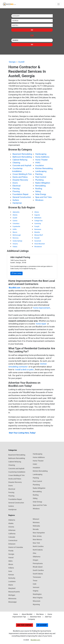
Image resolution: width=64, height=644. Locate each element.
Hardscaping (41, 154)
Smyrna (15, 244)
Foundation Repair (20, 194)
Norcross (16, 238)
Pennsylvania (38, 563)
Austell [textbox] (15, 25)
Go (32, 30)
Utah (35, 584)
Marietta (37, 232)
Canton (15, 221)
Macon (15, 232)
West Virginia (38, 598)
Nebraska (36, 526)
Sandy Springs (17, 241)
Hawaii (11, 558)
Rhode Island (38, 567)
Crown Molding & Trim (22, 174)
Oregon (35, 560)
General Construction (22, 197)
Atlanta (15, 215)
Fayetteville (16, 226)
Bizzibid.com (35, 640)
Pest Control (41, 177)
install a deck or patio (24, 370)
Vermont (36, 587)
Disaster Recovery (20, 180)
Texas (35, 581)
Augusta (37, 215)
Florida (11, 551)
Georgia (12, 62)
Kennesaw (38, 229)
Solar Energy (41, 194)
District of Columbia (16, 547)
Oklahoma (37, 557)
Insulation (40, 165)
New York (36, 543)
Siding (38, 191)
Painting (39, 174)
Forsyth (37, 226)
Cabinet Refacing (20, 160)
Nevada (36, 529)
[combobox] (32, 16)
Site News (40, 614)
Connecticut (13, 540)
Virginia (36, 591)
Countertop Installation (17, 472)
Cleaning (16, 163)
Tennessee (37, 577)
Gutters (16, 200)
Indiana (11, 568)
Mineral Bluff (39, 235)
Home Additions (42, 157)
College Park (38, 221)
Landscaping (41, 171)
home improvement (42, 308)
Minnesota (12, 599)
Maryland (12, 588)
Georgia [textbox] (15, 21)
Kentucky (12, 578)
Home (16, 614)
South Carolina (38, 570)
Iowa (10, 571)
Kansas (11, 575)
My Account (42, 625)
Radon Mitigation (43, 183)
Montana (36, 522)
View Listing (16, 273)
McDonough (17, 235)
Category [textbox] (16, 16)
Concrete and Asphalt (22, 165)
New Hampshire (39, 533)
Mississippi (12, 602)
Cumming (38, 224)
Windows (39, 200)
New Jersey (37, 536)
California (12, 534)
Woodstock (38, 247)
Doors (15, 183)
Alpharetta (16, 212)
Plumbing (39, 180)
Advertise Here (35, 617)
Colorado (12, 537)
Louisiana (12, 581)
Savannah (38, 241)
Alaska (11, 523)
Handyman (17, 203)
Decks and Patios (20, 177)
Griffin (15, 229)
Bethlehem (38, 218)
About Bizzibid (27, 614)
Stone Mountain (40, 244)
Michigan (12, 595)
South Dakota (38, 574)
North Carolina (38, 546)
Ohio (34, 553)
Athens (37, 212)
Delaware (12, 544)
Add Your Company (24, 625)
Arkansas (12, 530)
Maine (11, 585)
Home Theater (41, 160)
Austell (21, 62)
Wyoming (36, 604)
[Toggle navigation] (59, 4)
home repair (41, 324)
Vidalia (15, 247)
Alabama (12, 520)
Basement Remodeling (22, 154)
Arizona (11, 527)
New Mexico (37, 540)
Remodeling (40, 186)
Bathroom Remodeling (22, 157)
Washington (37, 594)
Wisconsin (37, 601)
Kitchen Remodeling (44, 168)
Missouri (36, 519)
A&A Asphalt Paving (20, 257)
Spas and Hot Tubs (44, 197)
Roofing (39, 189)
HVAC (38, 163)
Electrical (16, 186)
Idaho (10, 561)
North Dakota (38, 550)
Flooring (16, 191)
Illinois (11, 564)
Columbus (16, 224)
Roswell (37, 238)
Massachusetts (14, 592)
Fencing (16, 189)
